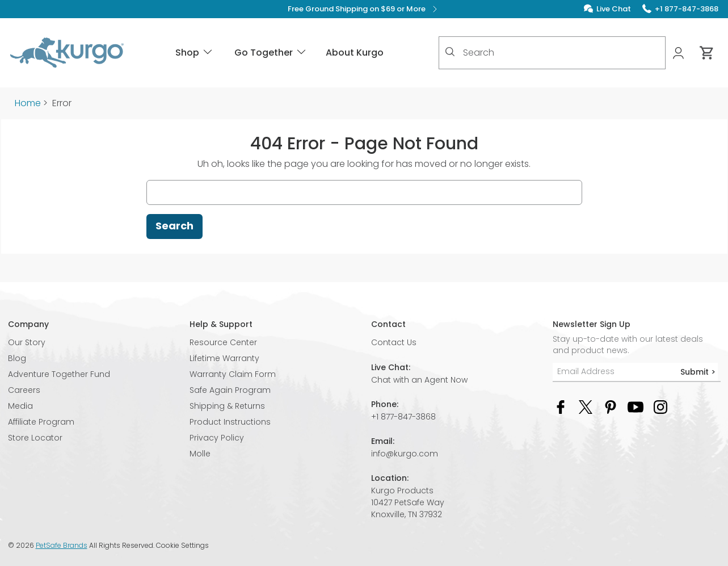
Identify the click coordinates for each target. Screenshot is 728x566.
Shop (195, 53)
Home (28, 103)
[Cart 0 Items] (707, 53)
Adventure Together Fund (59, 374)
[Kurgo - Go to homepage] (67, 53)
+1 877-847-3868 (403, 417)
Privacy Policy (217, 438)
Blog (17, 358)
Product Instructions (230, 422)
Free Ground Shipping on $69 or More (364, 9)
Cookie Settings (182, 546)
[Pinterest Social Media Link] (611, 407)
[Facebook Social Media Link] (561, 407)
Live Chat (614, 9)
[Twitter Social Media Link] (586, 407)
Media (20, 406)
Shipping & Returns (227, 406)
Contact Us (394, 342)
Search (174, 226)
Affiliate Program (41, 422)
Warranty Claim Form (233, 374)
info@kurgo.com (405, 454)
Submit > (698, 372)
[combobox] (552, 53)
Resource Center (223, 342)
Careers (24, 390)
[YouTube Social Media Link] (636, 407)
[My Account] (679, 53)
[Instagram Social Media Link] (660, 407)
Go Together (271, 53)
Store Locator (35, 438)
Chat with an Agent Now (419, 380)
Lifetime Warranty (224, 358)
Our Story (27, 342)
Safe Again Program (230, 390)
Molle (200, 454)
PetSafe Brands (62, 545)
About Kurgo (355, 53)
